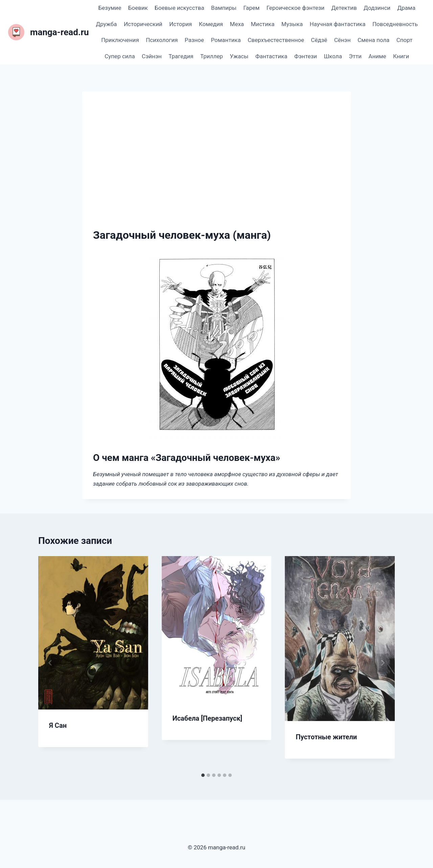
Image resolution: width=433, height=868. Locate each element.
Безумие (110, 8)
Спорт (405, 40)
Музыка (292, 24)
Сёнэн (343, 40)
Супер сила (120, 56)
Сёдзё (319, 40)
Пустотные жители (326, 737)
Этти (355, 56)
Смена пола (373, 40)
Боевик (138, 8)
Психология (162, 40)
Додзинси (377, 8)
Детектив (344, 8)
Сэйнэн (152, 56)
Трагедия (181, 56)
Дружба (107, 24)
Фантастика (271, 56)
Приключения (120, 40)
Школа (333, 56)
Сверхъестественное (276, 40)
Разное (194, 40)
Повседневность (395, 24)
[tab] (203, 775)
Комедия (211, 24)
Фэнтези (306, 56)
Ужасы (239, 56)
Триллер (212, 56)
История (180, 24)
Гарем (251, 8)
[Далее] (383, 663)
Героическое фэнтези (295, 8)
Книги (401, 56)
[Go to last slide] (50, 663)
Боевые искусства (179, 8)
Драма (406, 8)
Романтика (226, 40)
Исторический (143, 24)
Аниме (377, 56)
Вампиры (224, 8)
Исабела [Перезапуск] (207, 718)
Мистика (263, 24)
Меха (237, 24)
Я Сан (58, 725)
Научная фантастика (337, 24)
